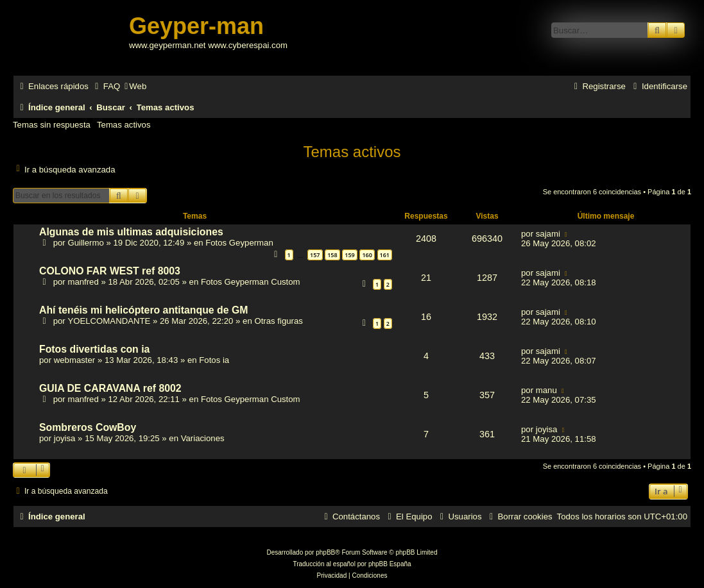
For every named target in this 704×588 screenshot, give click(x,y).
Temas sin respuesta (52, 125)
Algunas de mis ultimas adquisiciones (131, 232)
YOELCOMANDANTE (109, 321)
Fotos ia (214, 360)
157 (315, 255)
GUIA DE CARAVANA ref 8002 (110, 388)
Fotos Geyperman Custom (251, 282)
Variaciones (203, 438)
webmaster (75, 360)
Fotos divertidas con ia (94, 349)
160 (367, 255)
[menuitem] (106, 86)
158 (332, 255)
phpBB (325, 552)
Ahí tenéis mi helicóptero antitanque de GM (143, 310)
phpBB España (390, 564)
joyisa (65, 438)
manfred (83, 282)
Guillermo (85, 243)
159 (349, 255)
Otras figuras (279, 321)
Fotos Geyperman (239, 243)
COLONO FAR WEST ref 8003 (110, 271)
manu (546, 390)
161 (385, 255)
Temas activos (124, 125)
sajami (548, 234)
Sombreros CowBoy (88, 427)
